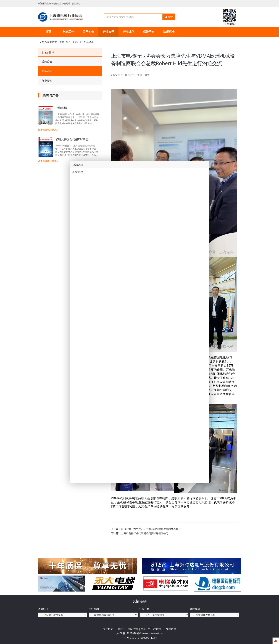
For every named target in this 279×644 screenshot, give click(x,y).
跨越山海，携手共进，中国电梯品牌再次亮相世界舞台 (151, 529)
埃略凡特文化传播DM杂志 (72, 139)
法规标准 (169, 32)
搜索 (169, 17)
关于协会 (88, 32)
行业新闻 (70, 81)
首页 (48, 32)
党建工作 (68, 32)
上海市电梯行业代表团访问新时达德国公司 (145, 533)
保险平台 (149, 32)
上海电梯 (61, 108)
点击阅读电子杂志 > (48, 130)
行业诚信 (129, 32)
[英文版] (76, 3)
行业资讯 (109, 32)
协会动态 (89, 42)
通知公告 (70, 61)
